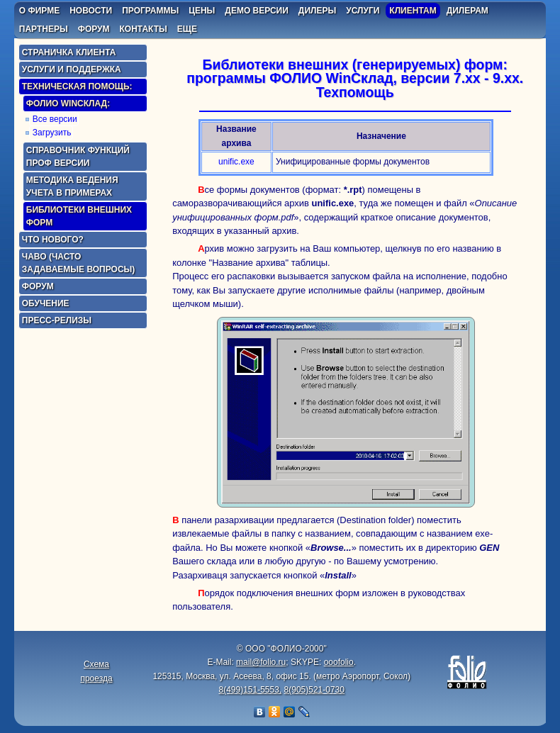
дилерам (467, 11)
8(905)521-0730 (314, 690)
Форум (38, 286)
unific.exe (236, 162)
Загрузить (52, 133)
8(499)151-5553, (250, 690)
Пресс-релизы (57, 320)
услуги (363, 11)
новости (91, 11)
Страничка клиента (69, 52)
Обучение (46, 303)
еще (187, 29)
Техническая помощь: (77, 86)
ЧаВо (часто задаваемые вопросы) (79, 263)
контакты (144, 29)
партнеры (44, 29)
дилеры (317, 11)
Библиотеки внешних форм (79, 216)
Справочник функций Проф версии (78, 157)
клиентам (413, 11)
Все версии (55, 119)
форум (94, 29)
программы (150, 11)
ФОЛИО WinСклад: (68, 103)
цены (202, 11)
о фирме (39, 11)
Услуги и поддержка (72, 69)
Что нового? (53, 240)
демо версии (257, 11)
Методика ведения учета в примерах (72, 186)
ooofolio (339, 662)
